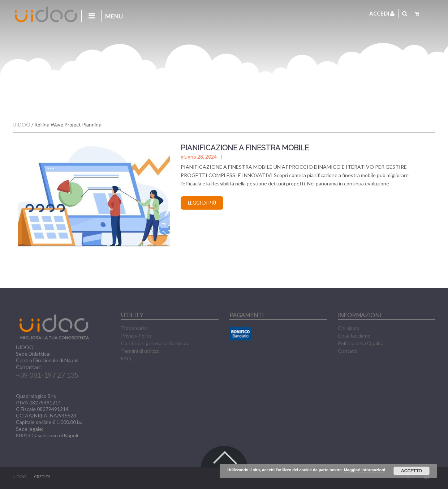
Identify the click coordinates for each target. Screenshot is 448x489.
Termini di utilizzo (140, 351)
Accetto (412, 471)
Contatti (348, 351)
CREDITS (42, 477)
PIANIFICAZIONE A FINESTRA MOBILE (245, 148)
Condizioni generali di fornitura (155, 343)
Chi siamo (349, 328)
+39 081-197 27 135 (47, 375)
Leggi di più (202, 203)
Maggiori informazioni (365, 470)
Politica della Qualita (361, 343)
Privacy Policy (136, 336)
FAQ (126, 358)
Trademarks (134, 328)
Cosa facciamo (354, 336)
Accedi (382, 13)
